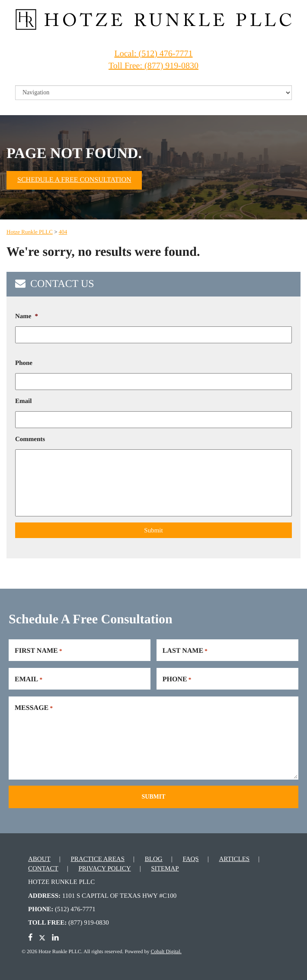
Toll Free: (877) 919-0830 (153, 66)
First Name (38, 650)
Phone (24, 363)
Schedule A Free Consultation (74, 180)
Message (34, 707)
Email (23, 401)
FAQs (190, 858)
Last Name (185, 650)
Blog (154, 858)
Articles (234, 858)
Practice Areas (98, 858)
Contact (43, 867)
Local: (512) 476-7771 (153, 54)
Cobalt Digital (165, 950)
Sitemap (165, 867)
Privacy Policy (104, 867)
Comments (30, 439)
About (39, 858)
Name (27, 316)
